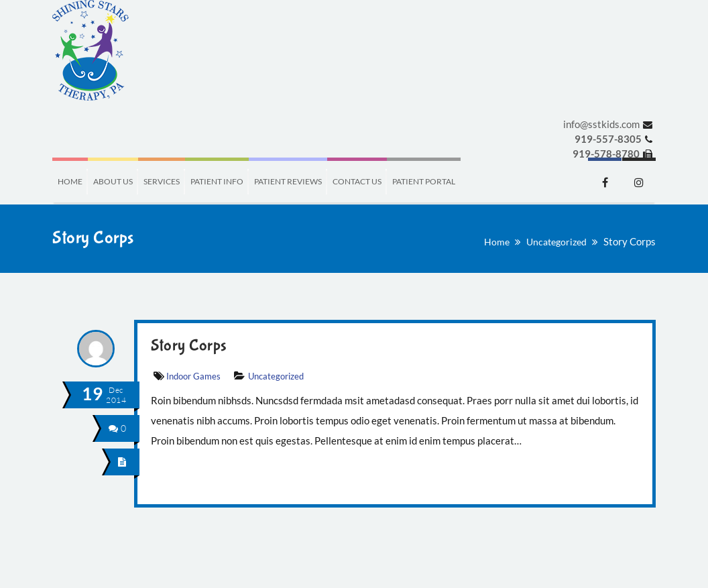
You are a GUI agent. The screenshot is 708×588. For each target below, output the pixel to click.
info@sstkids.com (601, 124)
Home (497, 242)
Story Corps (189, 346)
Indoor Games (193, 376)
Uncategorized (556, 242)
